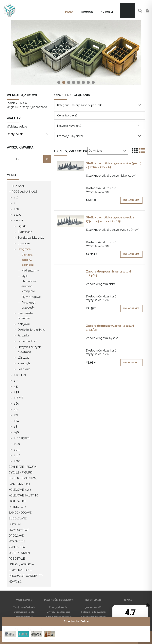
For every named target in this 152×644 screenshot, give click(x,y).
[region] (76, 52)
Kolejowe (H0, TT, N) (23, 495)
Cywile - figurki (21, 473)
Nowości (16, 582)
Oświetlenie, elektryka (31, 330)
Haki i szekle (18, 501)
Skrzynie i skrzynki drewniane (29, 349)
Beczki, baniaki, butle (31, 238)
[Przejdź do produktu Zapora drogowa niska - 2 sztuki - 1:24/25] (71, 272)
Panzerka (23, 335)
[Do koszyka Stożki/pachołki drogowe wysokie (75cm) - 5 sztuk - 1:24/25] (131, 254)
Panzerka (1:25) (19, 484)
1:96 (16, 432)
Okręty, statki (19, 553)
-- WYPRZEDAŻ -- (20, 570)
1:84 (16, 421)
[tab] (59, 82)
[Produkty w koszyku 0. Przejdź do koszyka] (128, 11)
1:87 (16, 427)
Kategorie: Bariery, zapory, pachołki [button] (80, 105)
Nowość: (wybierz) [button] (69, 126)
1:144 (17, 450)
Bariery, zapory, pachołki (28, 260)
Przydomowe (19, 530)
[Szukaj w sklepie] (26, 159)
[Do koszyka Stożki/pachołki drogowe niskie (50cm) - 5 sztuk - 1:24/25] (131, 200)
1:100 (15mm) (22, 438)
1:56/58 (18, 398)
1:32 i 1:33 (20, 375)
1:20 (16, 209)
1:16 (16, 197)
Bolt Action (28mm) (23, 478)
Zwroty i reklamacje (59, 612)
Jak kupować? (93, 607)
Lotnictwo (17, 507)
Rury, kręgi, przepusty (29, 305)
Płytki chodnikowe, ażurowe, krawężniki (30, 284)
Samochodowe (27, 341)
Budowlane (25, 232)
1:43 (16, 386)
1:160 (17, 455)
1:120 (17, 444)
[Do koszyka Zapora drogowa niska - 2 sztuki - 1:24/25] (131, 309)
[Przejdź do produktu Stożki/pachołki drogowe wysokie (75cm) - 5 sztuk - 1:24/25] (71, 221)
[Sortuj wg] (108, 151)
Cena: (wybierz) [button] (67, 115)
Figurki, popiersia (21, 564)
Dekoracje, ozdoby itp (26, 576)
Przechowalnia (24, 617)
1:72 (16, 415)
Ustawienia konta (24, 612)
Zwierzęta (24, 363)
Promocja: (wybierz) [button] (70, 136)
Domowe (24, 243)
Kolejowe (24, 324)
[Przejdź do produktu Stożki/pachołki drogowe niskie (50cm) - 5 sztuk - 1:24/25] (71, 166)
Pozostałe (24, 369)
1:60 (16, 404)
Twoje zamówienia (24, 607)
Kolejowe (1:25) (20, 490)
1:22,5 (17, 215)
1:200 (17, 461)
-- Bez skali (17, 186)
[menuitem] (69, 12)
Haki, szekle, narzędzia (25, 316)
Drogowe (24, 249)
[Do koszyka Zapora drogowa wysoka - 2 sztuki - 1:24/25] (131, 363)
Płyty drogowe (31, 297)
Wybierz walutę (17, 127)
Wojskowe (17, 541)
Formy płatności (59, 607)
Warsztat (23, 358)
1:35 (16, 381)
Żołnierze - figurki (23, 467)
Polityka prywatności (93, 617)
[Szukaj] (47, 159)
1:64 (16, 409)
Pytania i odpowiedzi (93, 612)
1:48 (16, 392)
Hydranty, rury (31, 271)
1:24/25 (18, 220)
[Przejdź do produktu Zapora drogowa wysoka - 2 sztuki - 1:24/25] (71, 327)
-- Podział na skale (23, 192)
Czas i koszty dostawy (59, 617)
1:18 (16, 203)
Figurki (22, 226)
